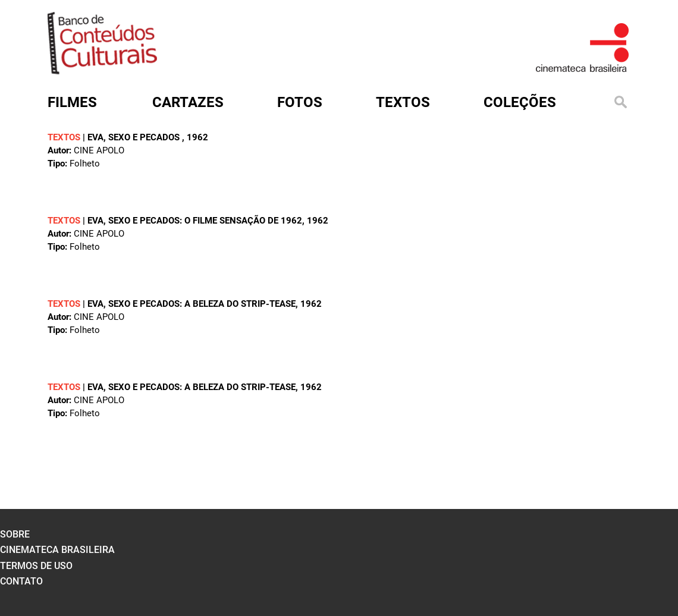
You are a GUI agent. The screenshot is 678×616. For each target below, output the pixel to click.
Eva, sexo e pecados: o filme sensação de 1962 (195, 221)
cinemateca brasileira (57, 550)
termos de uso (36, 566)
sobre (15, 534)
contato (21, 581)
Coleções (520, 102)
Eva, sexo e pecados (135, 137)
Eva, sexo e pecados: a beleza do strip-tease (192, 304)
